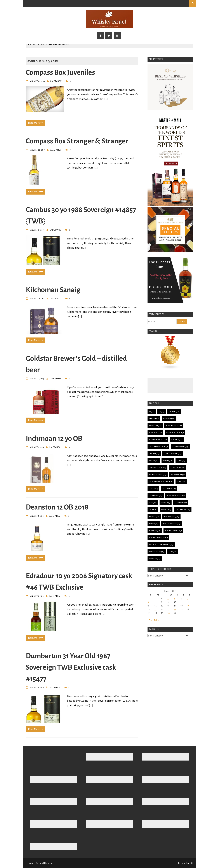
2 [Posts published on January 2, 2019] (168, 598)
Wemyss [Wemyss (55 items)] (155, 559)
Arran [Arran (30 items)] (154, 419)
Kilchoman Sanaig (53, 290)
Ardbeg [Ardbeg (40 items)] (174, 412)
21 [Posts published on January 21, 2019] (156, 609)
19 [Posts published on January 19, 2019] (188, 606)
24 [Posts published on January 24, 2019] (175, 609)
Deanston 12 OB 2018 (57, 507)
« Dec (150, 620)
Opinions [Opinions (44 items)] (181, 503)
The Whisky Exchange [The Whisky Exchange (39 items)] (161, 545)
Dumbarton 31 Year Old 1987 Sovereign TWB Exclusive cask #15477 (71, 667)
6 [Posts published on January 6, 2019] (148, 602)
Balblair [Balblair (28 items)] (169, 419)
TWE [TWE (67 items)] (173, 552)
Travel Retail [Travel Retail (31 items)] (157, 552)
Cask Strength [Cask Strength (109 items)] (158, 447)
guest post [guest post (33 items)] (178, 468)
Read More (36, 123)
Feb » (156, 620)
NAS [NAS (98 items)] (153, 503)
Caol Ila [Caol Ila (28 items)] (177, 440)
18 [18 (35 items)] (162, 412)
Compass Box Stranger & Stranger (77, 141)
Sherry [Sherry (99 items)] (154, 517)
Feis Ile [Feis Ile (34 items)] (154, 461)
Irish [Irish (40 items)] (181, 482)
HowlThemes (45, 863)
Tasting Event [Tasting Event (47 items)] (173, 531)
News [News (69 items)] (166, 503)
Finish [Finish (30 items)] (168, 461)
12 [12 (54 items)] (152, 412)
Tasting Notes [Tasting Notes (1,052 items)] (158, 538)
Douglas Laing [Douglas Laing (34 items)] (172, 454)
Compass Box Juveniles (60, 72)
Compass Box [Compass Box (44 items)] (180, 447)
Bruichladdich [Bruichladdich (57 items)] (175, 433)
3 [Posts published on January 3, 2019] (174, 598)
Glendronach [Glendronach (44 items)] (157, 468)
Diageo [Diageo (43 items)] (154, 454)
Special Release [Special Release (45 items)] (171, 524)
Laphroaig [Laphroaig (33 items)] (156, 496)
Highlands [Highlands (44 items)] (178, 475)
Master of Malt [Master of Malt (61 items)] (176, 496)
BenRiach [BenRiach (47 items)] (155, 426)
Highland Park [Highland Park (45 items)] (158, 475)
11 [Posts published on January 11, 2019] (181, 602)
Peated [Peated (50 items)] (166, 510)
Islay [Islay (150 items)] (153, 489)
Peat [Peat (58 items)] (153, 510)
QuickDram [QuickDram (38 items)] (183, 510)
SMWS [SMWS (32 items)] (154, 524)
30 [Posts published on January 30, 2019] (169, 613)
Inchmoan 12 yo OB (54, 439)
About (32, 45)
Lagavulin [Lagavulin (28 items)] (169, 489)
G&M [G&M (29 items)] (181, 461)
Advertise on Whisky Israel (53, 45)
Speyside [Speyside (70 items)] (155, 531)
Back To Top (186, 863)
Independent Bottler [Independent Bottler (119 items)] (161, 482)
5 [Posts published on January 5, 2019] (187, 598)
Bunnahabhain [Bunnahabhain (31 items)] (158, 440)
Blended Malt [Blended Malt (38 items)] (174, 426)
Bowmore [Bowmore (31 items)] (155, 433)
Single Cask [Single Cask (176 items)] (171, 517)
